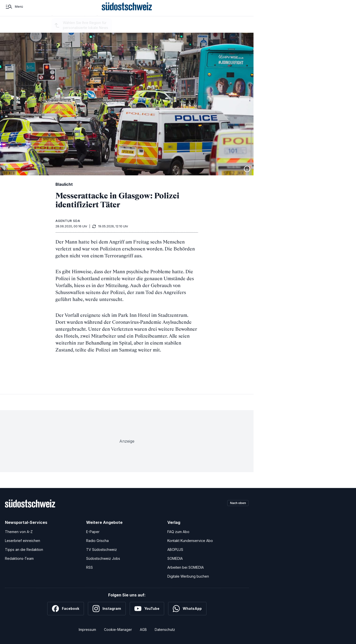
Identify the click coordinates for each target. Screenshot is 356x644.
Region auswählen (77, 28)
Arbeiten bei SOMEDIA (186, 567)
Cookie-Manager (118, 630)
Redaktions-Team (19, 558)
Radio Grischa (97, 541)
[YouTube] (147, 609)
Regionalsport (114, 28)
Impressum (87, 630)
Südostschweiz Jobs (103, 558)
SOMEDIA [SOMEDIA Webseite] (175, 558)
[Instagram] (107, 609)
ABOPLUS (175, 550)
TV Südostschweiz (102, 550)
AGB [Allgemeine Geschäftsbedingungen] (143, 630)
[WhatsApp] (187, 609)
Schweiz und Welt (145, 28)
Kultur (169, 28)
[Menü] (14, 12)
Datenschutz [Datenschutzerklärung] (165, 630)
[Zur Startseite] (127, 12)
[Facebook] (66, 609)
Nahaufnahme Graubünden (200, 28)
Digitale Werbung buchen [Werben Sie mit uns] (188, 576)
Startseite (39, 28)
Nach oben (236, 503)
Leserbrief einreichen (23, 541)
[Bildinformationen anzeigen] (247, 169)
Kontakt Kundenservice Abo (190, 541)
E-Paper (93, 532)
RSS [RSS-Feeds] (89, 567)
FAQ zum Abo (178, 532)
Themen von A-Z (19, 532)
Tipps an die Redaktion (24, 550)
